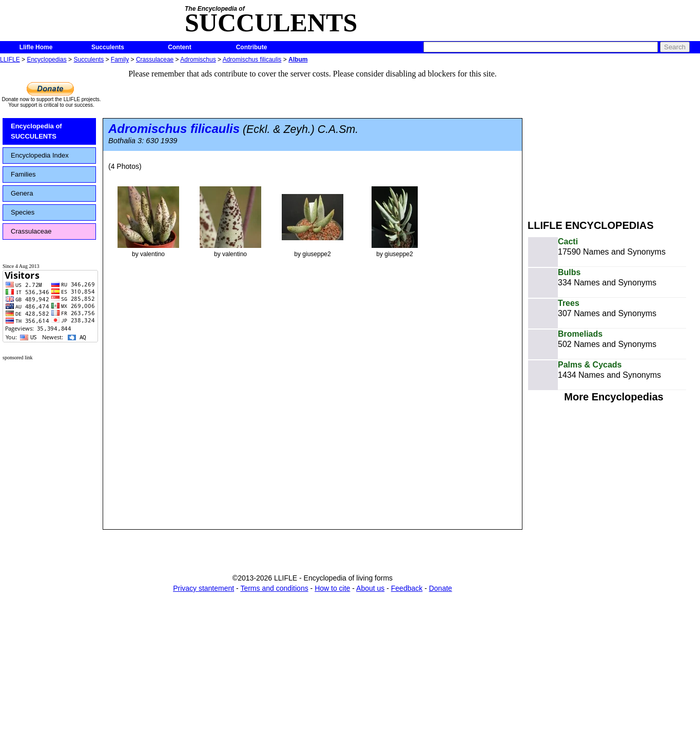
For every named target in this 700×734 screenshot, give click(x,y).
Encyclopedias (46, 60)
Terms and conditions (274, 588)
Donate (441, 588)
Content (179, 47)
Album (298, 60)
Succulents (108, 47)
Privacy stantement (203, 588)
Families (23, 174)
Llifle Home (36, 47)
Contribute (252, 47)
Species (23, 212)
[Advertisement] (614, 138)
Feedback (407, 588)
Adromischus (198, 60)
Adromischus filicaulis (252, 60)
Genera (22, 193)
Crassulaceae (155, 60)
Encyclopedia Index (40, 155)
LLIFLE (10, 60)
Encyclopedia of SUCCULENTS (36, 131)
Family (120, 60)
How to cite (332, 588)
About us (370, 588)
